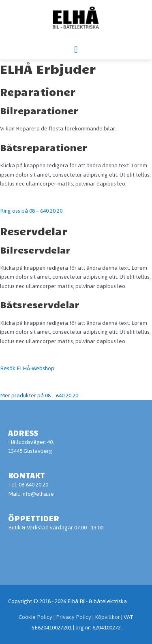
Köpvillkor (107, 617)
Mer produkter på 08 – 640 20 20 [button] (39, 395)
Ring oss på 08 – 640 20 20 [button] (31, 211)
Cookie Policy (35, 617)
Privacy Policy (74, 617)
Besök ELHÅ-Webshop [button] (27, 368)
